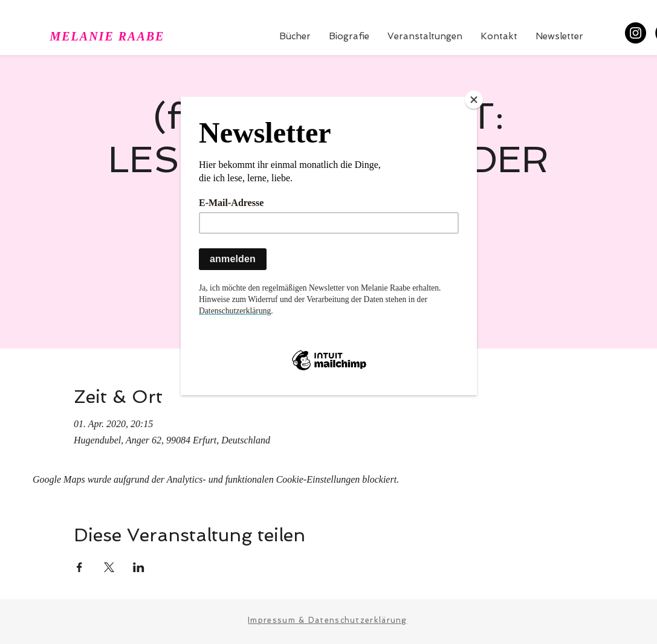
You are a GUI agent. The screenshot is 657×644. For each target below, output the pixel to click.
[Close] (474, 100)
